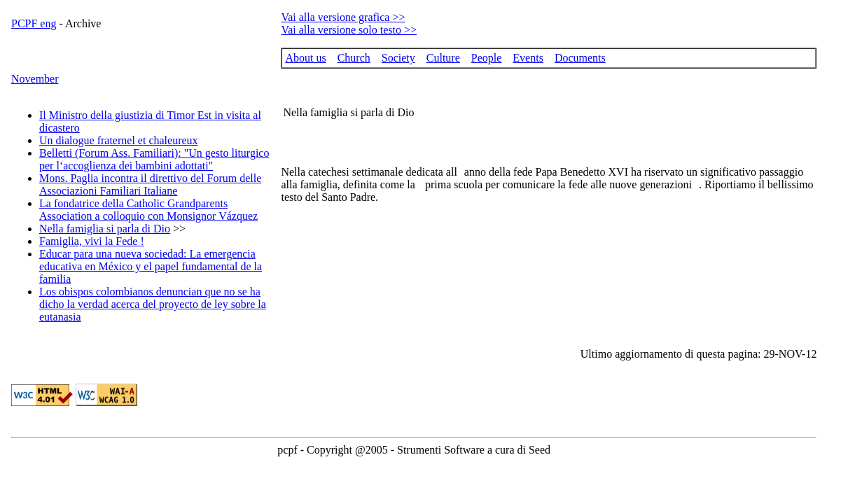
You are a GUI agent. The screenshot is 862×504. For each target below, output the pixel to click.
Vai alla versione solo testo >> (349, 30)
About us (305, 58)
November (35, 79)
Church (354, 58)
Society (398, 58)
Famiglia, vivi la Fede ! (92, 241)
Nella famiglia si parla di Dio (105, 229)
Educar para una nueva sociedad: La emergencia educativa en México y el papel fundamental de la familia (151, 266)
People (487, 58)
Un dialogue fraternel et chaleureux (119, 140)
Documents (580, 58)
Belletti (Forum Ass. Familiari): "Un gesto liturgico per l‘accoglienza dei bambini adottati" (154, 159)
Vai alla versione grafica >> (343, 17)
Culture (443, 58)
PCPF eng (34, 23)
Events (528, 58)
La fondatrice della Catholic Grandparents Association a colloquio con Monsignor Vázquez (148, 210)
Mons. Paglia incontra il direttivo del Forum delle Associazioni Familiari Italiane (150, 184)
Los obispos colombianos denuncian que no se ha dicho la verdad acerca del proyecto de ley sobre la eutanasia (153, 304)
